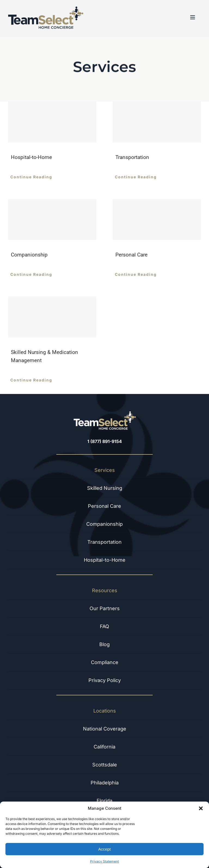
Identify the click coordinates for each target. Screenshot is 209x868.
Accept (104, 849)
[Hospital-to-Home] (52, 122)
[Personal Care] (157, 219)
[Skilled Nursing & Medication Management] (52, 317)
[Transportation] (157, 122)
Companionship (29, 255)
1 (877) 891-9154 (105, 441)
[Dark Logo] (46, 9)
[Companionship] (52, 219)
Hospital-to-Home (31, 157)
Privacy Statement (104, 861)
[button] (201, 808)
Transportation (132, 157)
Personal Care (131, 255)
